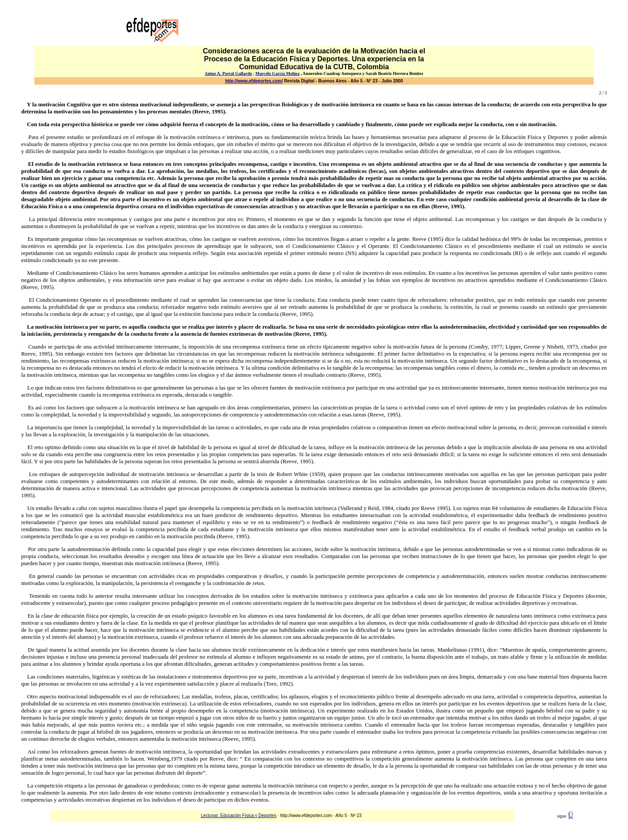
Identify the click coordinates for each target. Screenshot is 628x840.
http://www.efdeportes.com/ (254, 81)
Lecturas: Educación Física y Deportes (238, 816)
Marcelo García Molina (277, 73)
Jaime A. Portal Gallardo (228, 73)
